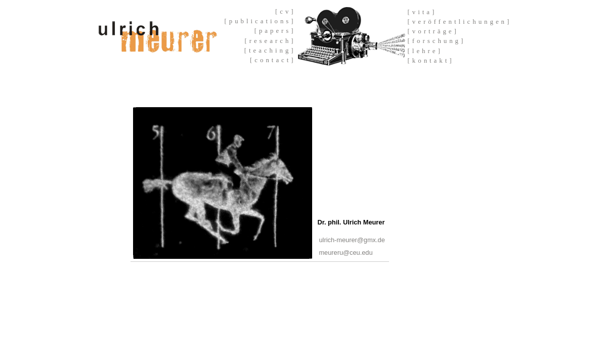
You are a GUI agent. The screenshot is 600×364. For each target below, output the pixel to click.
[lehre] (425, 51)
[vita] (422, 12)
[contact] (273, 60)
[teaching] (270, 51)
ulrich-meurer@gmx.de (352, 240)
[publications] (260, 21)
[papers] (275, 31)
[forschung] (437, 41)
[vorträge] (433, 31)
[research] (270, 41)
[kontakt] (431, 61)
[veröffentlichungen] (460, 22)
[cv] (286, 12)
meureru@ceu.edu (346, 253)
